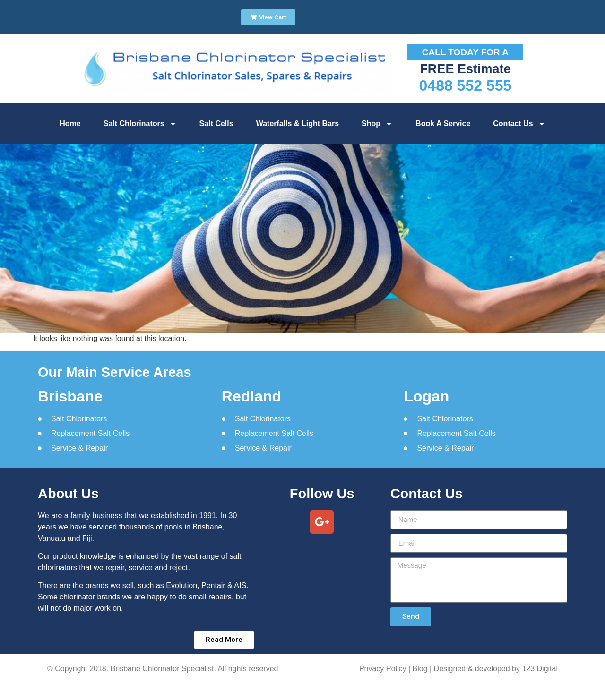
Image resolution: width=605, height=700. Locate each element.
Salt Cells (216, 124)
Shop (377, 124)
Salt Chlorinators (140, 124)
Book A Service (443, 124)
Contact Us (519, 124)
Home (70, 124)
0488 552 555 (466, 85)
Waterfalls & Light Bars (298, 124)
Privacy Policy (383, 669)
